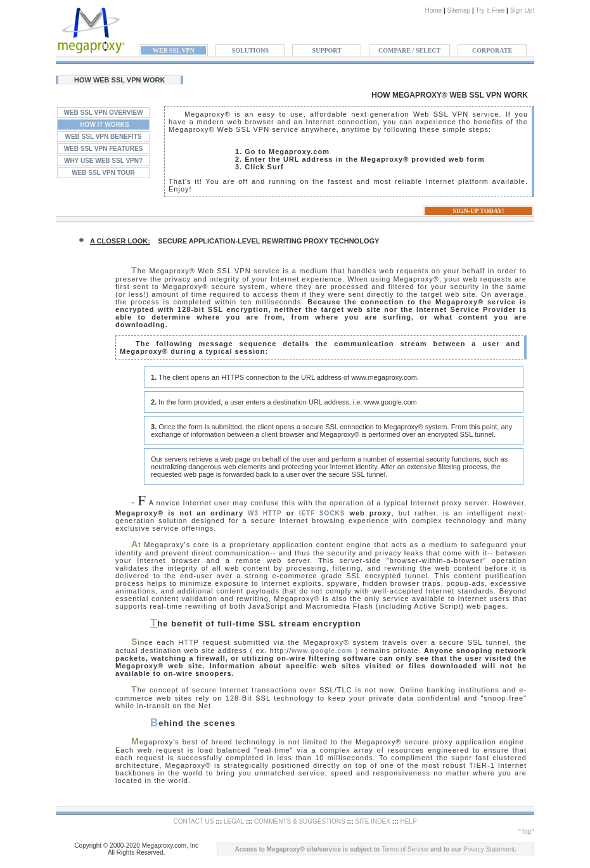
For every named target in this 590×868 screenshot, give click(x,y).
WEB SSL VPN (174, 50)
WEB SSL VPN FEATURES (104, 149)
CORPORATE (492, 50)
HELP (408, 821)
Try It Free (491, 10)
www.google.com (322, 651)
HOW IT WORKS (104, 125)
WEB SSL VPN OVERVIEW (103, 113)
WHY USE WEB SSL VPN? (103, 161)
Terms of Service (405, 849)
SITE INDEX (373, 821)
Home (433, 10)
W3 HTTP (265, 513)
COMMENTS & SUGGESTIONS (300, 821)
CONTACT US (193, 821)
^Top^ (526, 832)
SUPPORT (327, 50)
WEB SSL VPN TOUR (103, 173)
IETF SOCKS (322, 513)
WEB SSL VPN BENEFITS (104, 137)
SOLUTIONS (250, 50)
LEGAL (234, 821)
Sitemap (459, 10)
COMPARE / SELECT (409, 50)
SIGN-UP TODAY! (478, 211)
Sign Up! (522, 10)
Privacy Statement (489, 849)
